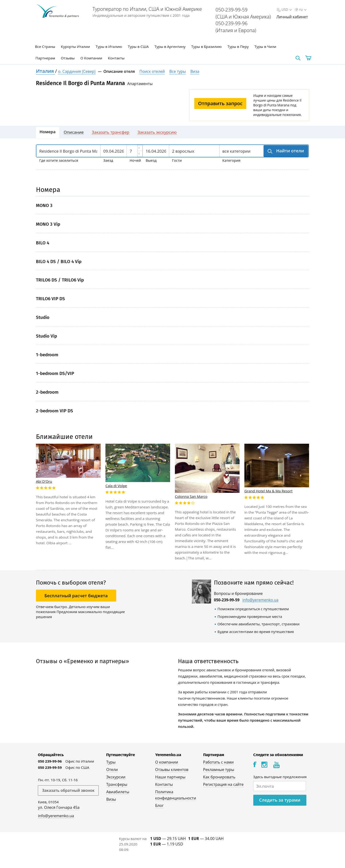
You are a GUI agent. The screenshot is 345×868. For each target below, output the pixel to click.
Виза (195, 71)
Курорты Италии (75, 46)
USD (286, 9)
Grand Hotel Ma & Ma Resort (268, 491)
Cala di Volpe (116, 486)
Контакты (116, 58)
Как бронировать (219, 777)
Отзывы (68, 58)
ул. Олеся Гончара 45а (59, 807)
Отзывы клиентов (172, 770)
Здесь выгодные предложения (280, 777)
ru (302, 9)
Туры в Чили (265, 46)
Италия (46, 71)
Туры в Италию (109, 46)
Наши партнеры (170, 777)
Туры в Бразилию (206, 46)
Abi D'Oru (44, 481)
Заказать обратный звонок (68, 790)
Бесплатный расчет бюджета (76, 596)
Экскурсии (116, 777)
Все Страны (45, 46)
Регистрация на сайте (223, 784)
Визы (111, 799)
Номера (48, 132)
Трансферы (117, 784)
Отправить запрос (220, 103)
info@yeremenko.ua (260, 600)
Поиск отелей (152, 71)
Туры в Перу (238, 46)
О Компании (91, 58)
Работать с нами (218, 762)
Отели (112, 770)
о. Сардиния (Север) (77, 71)
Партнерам (45, 58)
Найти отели (290, 151)
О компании (167, 762)
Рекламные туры (219, 770)
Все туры (178, 71)
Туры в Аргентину (170, 46)
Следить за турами (280, 800)
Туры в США (138, 46)
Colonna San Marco (191, 496)
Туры (111, 762)
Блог (159, 805)
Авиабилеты (118, 792)
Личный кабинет (292, 17)
